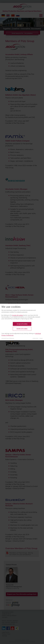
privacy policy (35, 338)
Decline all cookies (22, 329)
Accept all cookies (18, 315)
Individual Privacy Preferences (8, 338)
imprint (41, 338)
